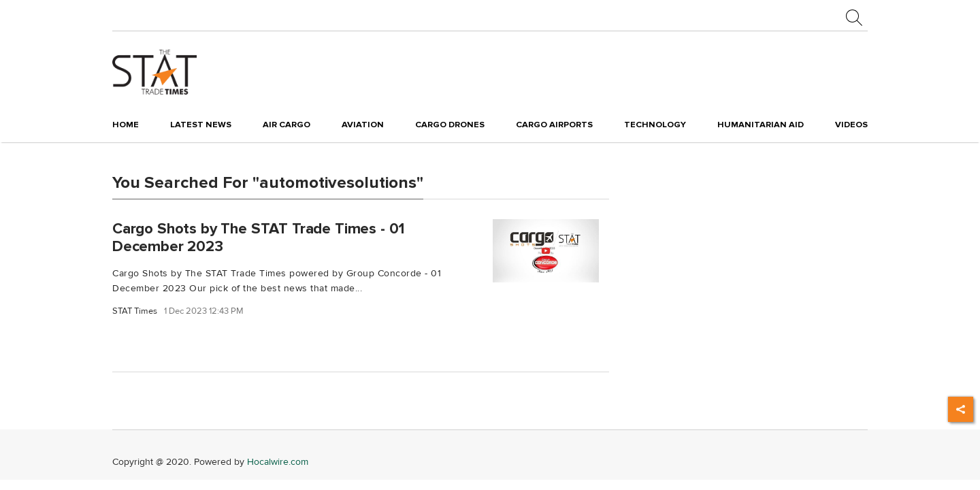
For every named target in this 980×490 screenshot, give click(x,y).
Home (126, 125)
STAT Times (135, 311)
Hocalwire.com (278, 462)
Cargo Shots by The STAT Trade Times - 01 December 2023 (258, 237)
